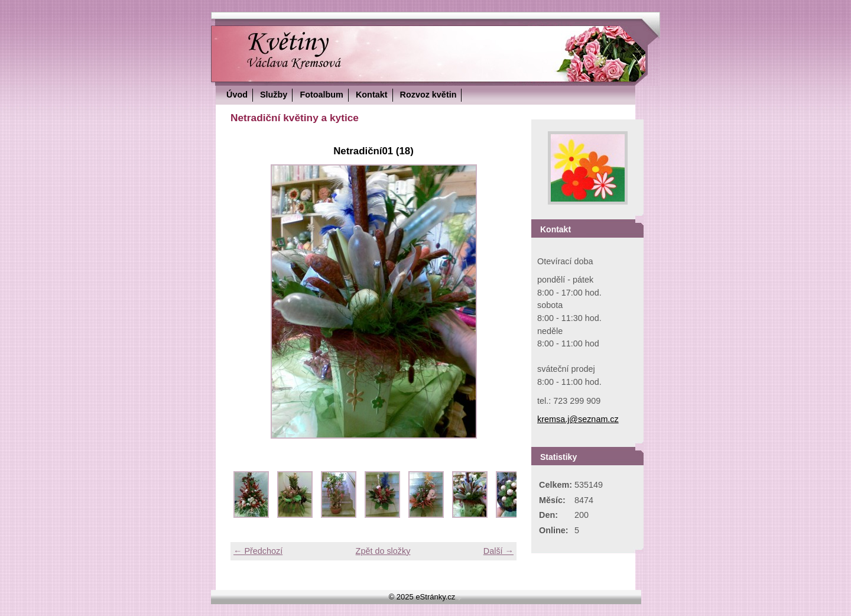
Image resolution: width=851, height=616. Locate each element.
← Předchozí (258, 551)
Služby (274, 95)
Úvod (237, 95)
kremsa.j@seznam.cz (578, 419)
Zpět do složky (383, 551)
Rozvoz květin (428, 95)
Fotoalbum (321, 95)
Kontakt (372, 95)
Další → (498, 551)
